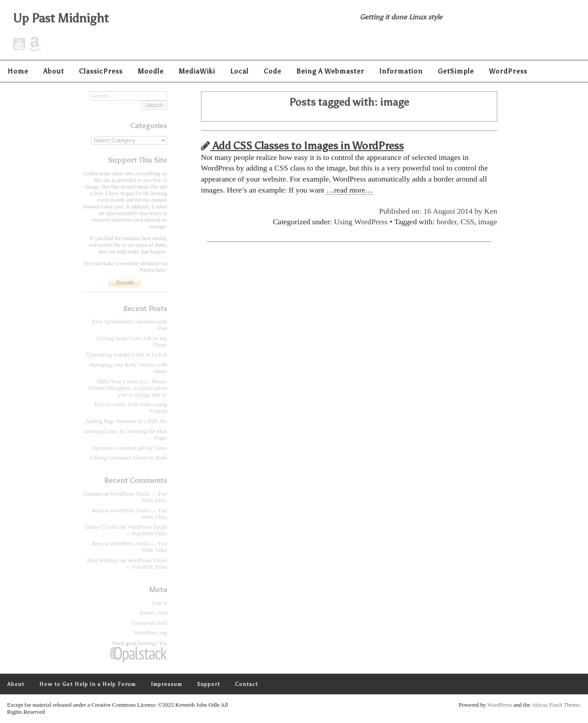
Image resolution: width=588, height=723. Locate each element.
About (54, 71)
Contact (246, 685)
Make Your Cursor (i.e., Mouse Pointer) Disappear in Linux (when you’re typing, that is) (128, 388)
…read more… (350, 190)
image (488, 222)
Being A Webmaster (330, 71)
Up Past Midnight (61, 18)
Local (239, 71)
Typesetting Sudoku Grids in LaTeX (126, 355)
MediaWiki (197, 71)
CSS (467, 222)
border (447, 222)
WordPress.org (151, 633)
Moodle (151, 71)
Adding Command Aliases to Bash (128, 458)
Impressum (166, 685)
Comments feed (149, 623)
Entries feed (154, 613)
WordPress (508, 71)
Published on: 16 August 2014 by (432, 211)
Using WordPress (361, 222)
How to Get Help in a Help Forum (87, 685)
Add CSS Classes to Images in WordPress (302, 146)
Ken (491, 211)
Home (18, 71)
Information (401, 71)
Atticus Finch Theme (555, 705)
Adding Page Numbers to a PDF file (126, 422)
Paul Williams (103, 561)
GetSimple (456, 71)
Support (208, 685)
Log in (160, 603)
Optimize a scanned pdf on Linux (129, 449)
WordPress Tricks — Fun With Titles (146, 531)
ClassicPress (101, 71)
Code (272, 71)
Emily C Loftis (102, 527)
